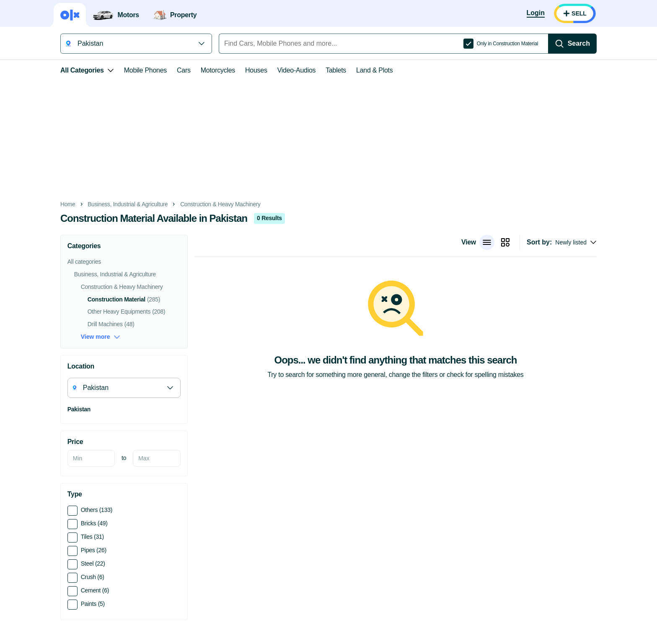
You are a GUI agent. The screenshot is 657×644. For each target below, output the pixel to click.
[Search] (572, 44)
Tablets (336, 70)
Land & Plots (374, 70)
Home (68, 204)
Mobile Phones (145, 70)
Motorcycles (218, 70)
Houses (256, 70)
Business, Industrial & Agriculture (128, 204)
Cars (184, 70)
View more (101, 337)
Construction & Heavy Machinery (220, 204)
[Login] (536, 13)
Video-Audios (297, 70)
